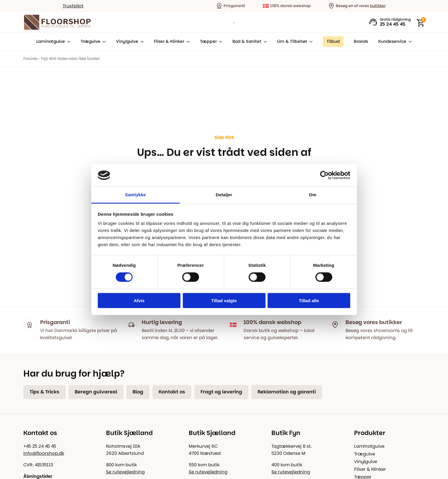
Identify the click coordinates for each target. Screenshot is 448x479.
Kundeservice (392, 41)
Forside (30, 59)
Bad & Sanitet (247, 41)
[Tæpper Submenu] (219, 42)
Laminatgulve (51, 41)
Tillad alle (309, 301)
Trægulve (91, 41)
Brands (361, 41)
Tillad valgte (224, 301)
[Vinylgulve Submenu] (141, 42)
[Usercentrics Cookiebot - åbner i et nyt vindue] (324, 175)
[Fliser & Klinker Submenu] (187, 42)
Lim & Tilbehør (292, 41)
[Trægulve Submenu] (103, 42)
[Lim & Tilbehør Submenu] (310, 42)
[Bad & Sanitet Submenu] (264, 42)
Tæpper (208, 41)
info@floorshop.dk (44, 453)
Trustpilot (73, 6)
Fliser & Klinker (169, 41)
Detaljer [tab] (224, 195)
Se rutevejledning (125, 472)
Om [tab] (313, 195)
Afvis (139, 301)
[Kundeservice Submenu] (409, 42)
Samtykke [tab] (135, 195)
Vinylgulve (127, 41)
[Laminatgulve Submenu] (68, 42)
